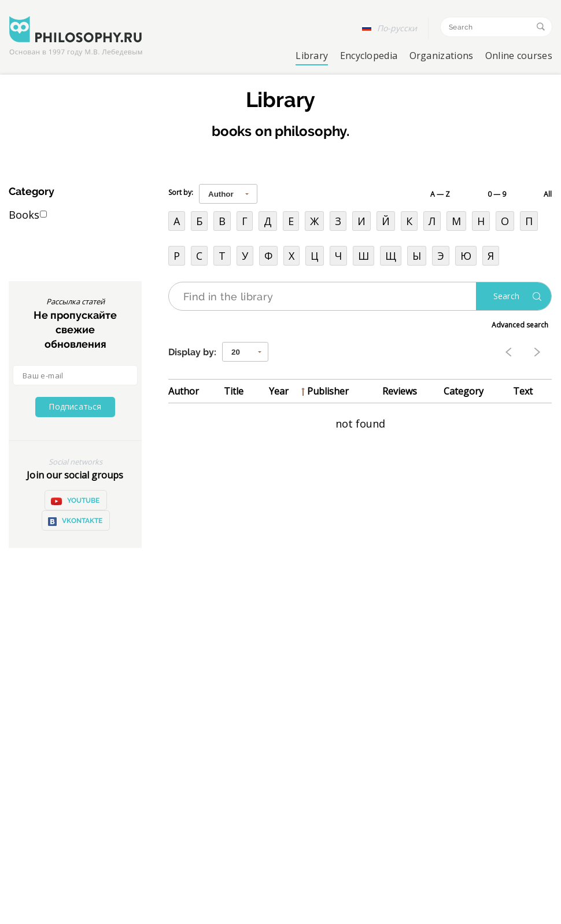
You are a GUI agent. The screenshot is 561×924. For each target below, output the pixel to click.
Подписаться (75, 406)
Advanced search (520, 325)
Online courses (519, 56)
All (548, 194)
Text (523, 391)
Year (279, 391)
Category (464, 391)
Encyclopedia (369, 56)
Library (312, 56)
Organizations (442, 56)
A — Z (440, 194)
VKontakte (75, 522)
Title (234, 391)
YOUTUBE (75, 501)
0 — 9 (497, 194)
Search (506, 296)
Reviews (400, 391)
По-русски (397, 28)
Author (184, 391)
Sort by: (181, 192)
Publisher (328, 391)
